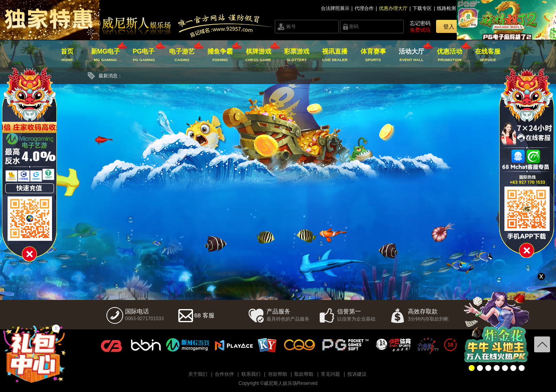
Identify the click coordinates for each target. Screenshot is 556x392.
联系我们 (251, 374)
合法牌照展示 (335, 8)
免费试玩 (420, 30)
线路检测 (446, 8)
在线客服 (488, 55)
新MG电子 (105, 55)
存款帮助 (278, 374)
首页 (67, 55)
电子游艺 (182, 55)
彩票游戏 (296, 55)
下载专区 (422, 8)
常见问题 (330, 374)
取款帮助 (304, 374)
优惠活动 (450, 55)
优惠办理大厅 (393, 8)
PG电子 (144, 55)
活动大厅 (411, 55)
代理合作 (364, 8)
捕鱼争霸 (220, 55)
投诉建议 (357, 374)
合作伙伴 (224, 374)
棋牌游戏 (258, 55)
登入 (449, 27)
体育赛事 (373, 55)
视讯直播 (335, 55)
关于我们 (198, 374)
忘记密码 (420, 23)
